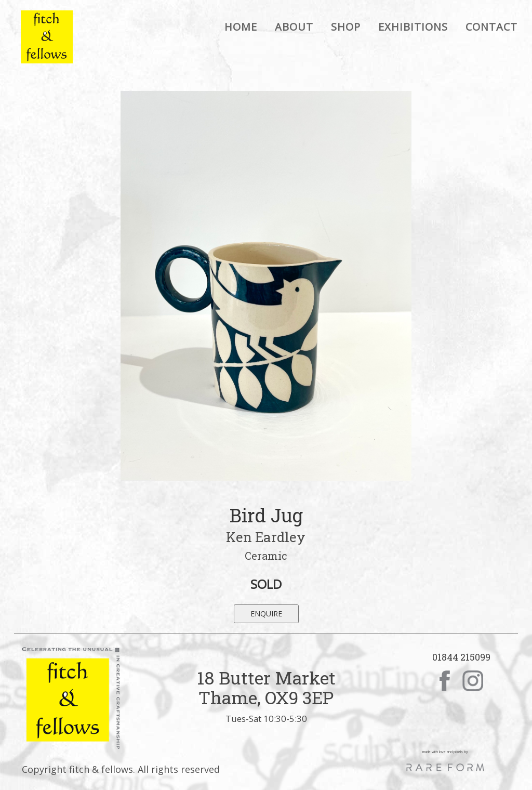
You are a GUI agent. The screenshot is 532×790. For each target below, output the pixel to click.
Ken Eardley (266, 537)
